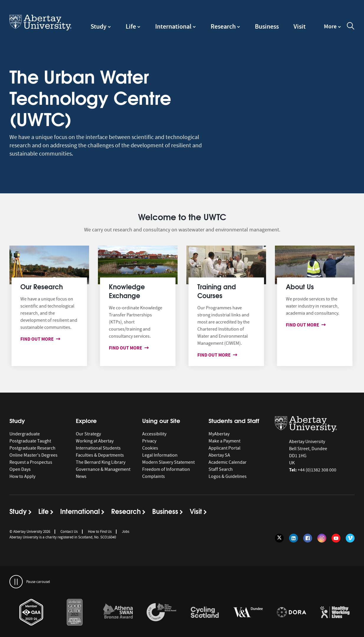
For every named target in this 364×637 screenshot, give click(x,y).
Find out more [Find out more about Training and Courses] (215, 355)
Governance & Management (103, 469)
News (81, 476)
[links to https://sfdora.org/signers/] (291, 612)
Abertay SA (219, 455)
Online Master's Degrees (33, 455)
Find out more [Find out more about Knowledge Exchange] (127, 348)
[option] (31, 613)
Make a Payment (224, 441)
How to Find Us (100, 531)
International (173, 26)
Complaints (154, 476)
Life (131, 26)
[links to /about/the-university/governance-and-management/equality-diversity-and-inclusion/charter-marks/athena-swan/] (118, 612)
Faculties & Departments (100, 455)
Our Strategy (88, 434)
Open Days (20, 469)
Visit (300, 26)
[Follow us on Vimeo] (350, 538)
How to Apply (22, 476)
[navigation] (332, 29)
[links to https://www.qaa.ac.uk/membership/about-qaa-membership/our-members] (31, 612)
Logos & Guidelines (228, 476)
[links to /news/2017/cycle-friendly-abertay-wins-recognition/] (205, 612)
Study (99, 26)
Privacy (149, 441)
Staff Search (221, 469)
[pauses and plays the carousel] (16, 582)
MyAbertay (219, 434)
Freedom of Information (166, 469)
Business (267, 26)
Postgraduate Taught (30, 441)
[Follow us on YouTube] (336, 538)
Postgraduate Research (32, 448)
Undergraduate (25, 434)
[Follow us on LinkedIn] (294, 538)
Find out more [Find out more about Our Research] (38, 339)
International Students (98, 448)
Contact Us (69, 531)
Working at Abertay (95, 441)
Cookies (150, 448)
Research (223, 26)
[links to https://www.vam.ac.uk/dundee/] (248, 612)
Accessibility (154, 434)
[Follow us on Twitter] (279, 538)
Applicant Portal (224, 448)
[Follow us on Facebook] (308, 538)
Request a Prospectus (31, 462)
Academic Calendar (228, 462)
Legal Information (160, 455)
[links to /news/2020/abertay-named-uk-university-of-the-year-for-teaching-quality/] (75, 612)
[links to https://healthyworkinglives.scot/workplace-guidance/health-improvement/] (335, 612)
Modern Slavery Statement (168, 462)
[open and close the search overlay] (351, 27)
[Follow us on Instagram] (322, 538)
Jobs (126, 531)
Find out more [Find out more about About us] (304, 325)
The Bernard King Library (101, 462)
